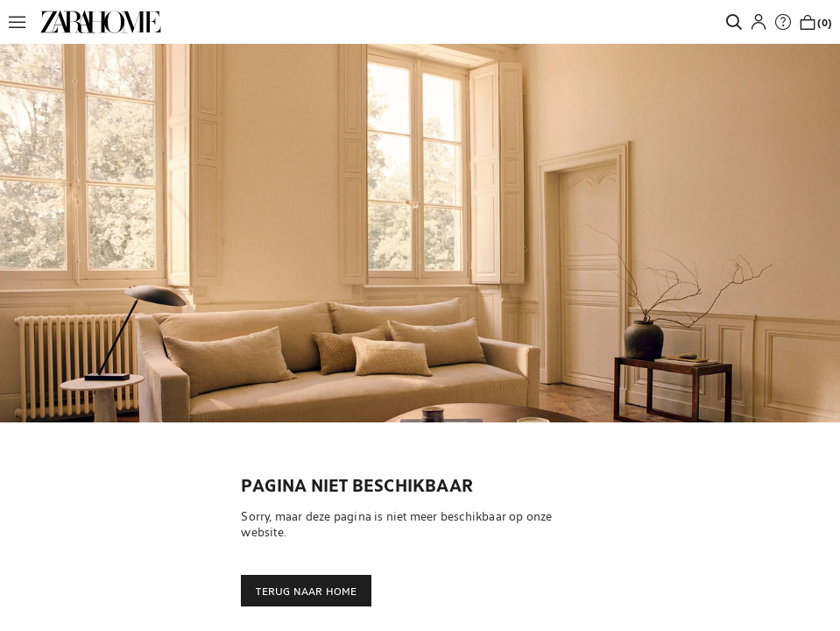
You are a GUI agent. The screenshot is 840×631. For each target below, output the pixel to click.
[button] (22, 22)
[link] (101, 22)
